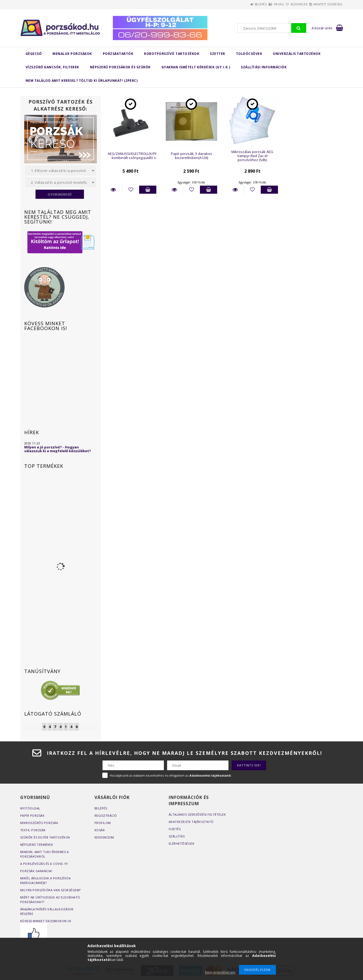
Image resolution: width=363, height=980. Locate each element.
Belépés (239, 4)
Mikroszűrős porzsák (39, 823)
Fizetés (175, 829)
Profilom (103, 823)
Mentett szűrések (325, 4)
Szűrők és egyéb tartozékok (45, 837)
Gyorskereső (60, 194)
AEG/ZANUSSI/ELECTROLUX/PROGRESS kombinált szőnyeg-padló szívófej (139, 156)
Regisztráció (106, 816)
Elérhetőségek (182, 843)
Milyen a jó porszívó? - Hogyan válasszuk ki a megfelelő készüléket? (58, 449)
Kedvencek (290, 4)
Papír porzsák (32, 816)
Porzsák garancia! (36, 871)
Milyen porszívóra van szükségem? (50, 890)
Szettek (218, 54)
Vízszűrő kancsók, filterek (52, 67)
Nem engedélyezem (220, 972)
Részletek (114, 190)
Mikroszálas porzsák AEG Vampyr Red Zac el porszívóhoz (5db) (252, 156)
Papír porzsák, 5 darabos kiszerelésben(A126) (191, 156)
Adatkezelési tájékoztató (191, 822)
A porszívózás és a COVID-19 (44, 864)
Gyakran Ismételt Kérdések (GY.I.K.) (196, 67)
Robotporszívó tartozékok (172, 54)
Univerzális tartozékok (297, 54)
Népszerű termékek (37, 845)
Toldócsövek (249, 54)
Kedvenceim (104, 837)
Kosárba (148, 190)
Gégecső (34, 54)
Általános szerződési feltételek (197, 814)
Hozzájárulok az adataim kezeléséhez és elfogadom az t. (171, 775)
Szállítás (177, 836)
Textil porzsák (33, 830)
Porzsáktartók (118, 54)
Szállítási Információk (264, 67)
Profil (263, 4)
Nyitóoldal (30, 808)
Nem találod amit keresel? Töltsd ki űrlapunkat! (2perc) (82, 81)
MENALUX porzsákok (72, 54)
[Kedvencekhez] (131, 190)
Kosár (100, 830)
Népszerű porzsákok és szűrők (120, 67)
